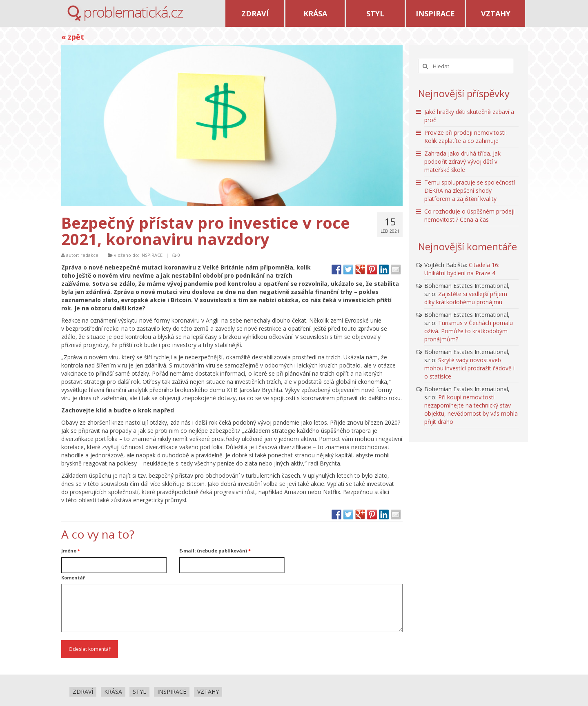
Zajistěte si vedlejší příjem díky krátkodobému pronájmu (466, 298)
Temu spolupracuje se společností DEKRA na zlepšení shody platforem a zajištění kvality (470, 190)
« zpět (73, 37)
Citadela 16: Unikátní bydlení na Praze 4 (462, 269)
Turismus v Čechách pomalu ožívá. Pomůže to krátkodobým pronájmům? (469, 331)
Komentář (73, 578)
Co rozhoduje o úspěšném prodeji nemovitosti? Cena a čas (469, 215)
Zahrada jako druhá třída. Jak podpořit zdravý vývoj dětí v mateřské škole (462, 161)
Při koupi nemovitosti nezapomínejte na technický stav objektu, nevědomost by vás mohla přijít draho (471, 409)
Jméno (71, 551)
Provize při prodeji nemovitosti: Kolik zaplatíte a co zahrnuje (465, 137)
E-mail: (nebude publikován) (215, 551)
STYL (375, 13)
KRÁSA (315, 13)
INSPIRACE (435, 13)
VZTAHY (496, 13)
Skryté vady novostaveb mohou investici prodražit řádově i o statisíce (469, 368)
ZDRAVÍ (255, 13)
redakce (89, 255)
